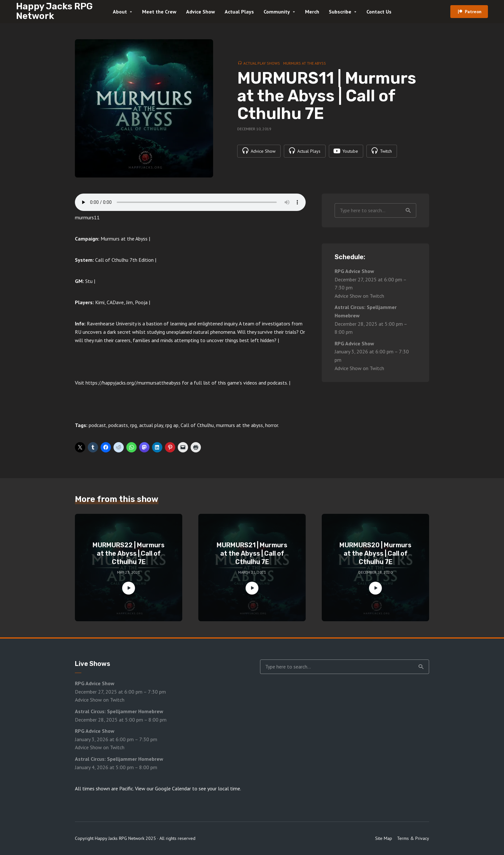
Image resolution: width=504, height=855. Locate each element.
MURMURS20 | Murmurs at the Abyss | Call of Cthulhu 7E (375, 553)
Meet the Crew (159, 12)
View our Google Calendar (163, 788)
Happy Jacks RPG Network (54, 11)
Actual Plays (239, 12)
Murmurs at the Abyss (305, 63)
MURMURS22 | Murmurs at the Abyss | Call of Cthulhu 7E (129, 553)
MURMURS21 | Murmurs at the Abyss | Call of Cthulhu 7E (252, 553)
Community (277, 12)
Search (408, 211)
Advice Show (201, 12)
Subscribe (340, 12)
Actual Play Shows (262, 63)
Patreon (473, 12)
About (120, 12)
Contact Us (379, 12)
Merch (312, 12)
